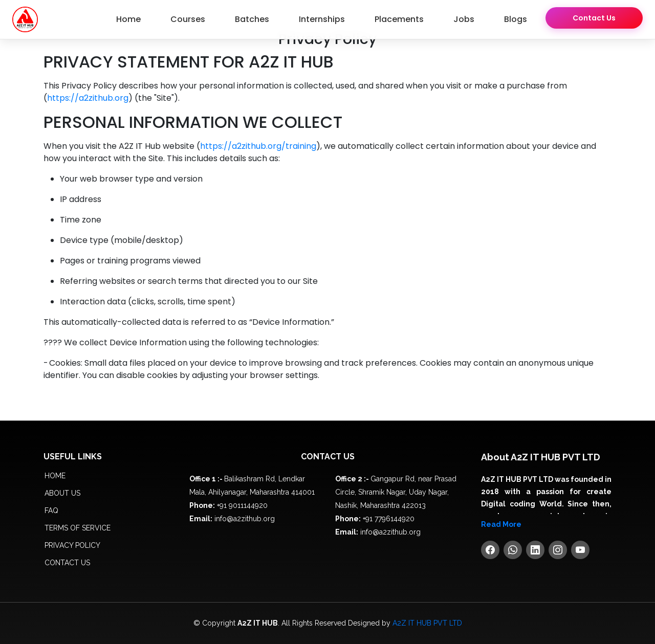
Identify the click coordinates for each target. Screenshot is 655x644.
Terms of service (78, 528)
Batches (252, 19)
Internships (322, 19)
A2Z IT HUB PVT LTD (427, 623)
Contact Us (594, 18)
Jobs (464, 19)
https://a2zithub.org (88, 98)
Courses (188, 19)
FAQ (51, 510)
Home (128, 19)
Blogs (516, 19)
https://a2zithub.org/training (258, 146)
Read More (501, 524)
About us (62, 493)
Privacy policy (72, 545)
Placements (399, 19)
